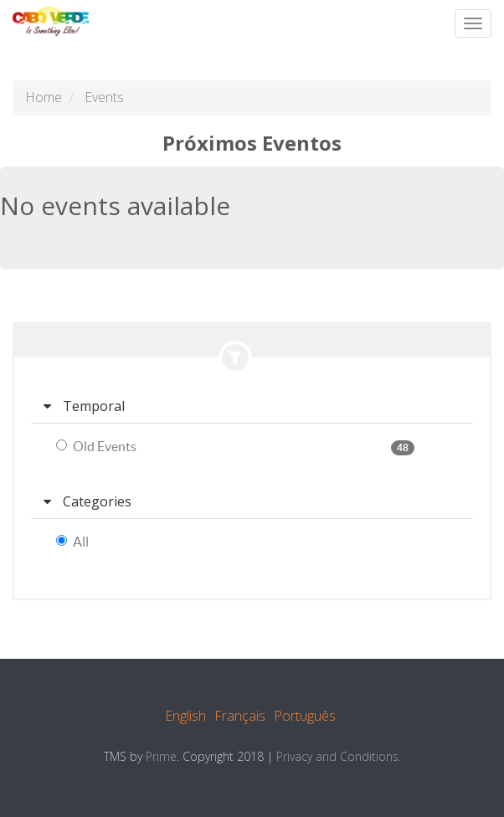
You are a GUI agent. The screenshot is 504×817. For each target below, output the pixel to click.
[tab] (252, 407)
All (72, 542)
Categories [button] (87, 501)
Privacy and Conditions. (339, 756)
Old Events (96, 446)
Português (305, 716)
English (185, 716)
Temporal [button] (84, 406)
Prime (161, 756)
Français (240, 716)
